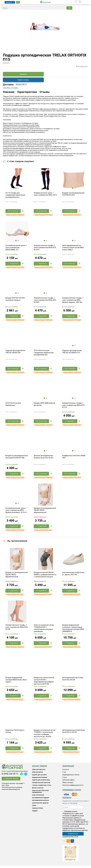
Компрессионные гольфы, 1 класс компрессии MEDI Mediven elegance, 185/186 (73, 301)
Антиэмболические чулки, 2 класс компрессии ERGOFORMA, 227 (16, 248)
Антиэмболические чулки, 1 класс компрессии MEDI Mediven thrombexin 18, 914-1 (16, 512)
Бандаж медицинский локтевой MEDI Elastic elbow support (16, 682)
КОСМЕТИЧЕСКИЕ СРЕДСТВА (40, 805)
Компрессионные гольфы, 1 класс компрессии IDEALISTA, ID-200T (45, 301)
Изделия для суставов (39, 777)
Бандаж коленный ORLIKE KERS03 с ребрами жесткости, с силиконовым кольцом (45, 576)
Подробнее (13, 264)
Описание (9, 92)
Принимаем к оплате (72, 792)
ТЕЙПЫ (34, 808)
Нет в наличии (13, 211)
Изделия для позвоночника (41, 782)
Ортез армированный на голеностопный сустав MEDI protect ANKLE (73, 248)
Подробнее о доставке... (11, 88)
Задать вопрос (23, 80)
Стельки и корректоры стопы (42, 787)
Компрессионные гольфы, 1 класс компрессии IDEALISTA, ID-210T (45, 248)
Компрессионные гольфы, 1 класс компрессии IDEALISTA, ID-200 (17, 629)
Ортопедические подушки (40, 800)
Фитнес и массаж (38, 790)
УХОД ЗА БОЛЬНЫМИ (38, 797)
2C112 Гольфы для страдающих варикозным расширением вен (15, 195)
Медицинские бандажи (40, 780)
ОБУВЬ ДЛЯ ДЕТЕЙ (37, 774)
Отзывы (45, 92)
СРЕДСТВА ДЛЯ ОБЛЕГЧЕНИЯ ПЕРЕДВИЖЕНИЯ (40, 794)
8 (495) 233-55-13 (10, 776)
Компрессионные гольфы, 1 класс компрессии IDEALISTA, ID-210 (73, 406)
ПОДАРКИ (35, 813)
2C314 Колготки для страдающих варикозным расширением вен (44, 353)
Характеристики (27, 92)
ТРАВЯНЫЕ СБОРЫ (38, 810)
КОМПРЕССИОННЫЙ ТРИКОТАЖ (41, 785)
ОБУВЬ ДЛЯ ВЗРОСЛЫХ (39, 772)
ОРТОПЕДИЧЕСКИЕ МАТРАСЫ (40, 803)
